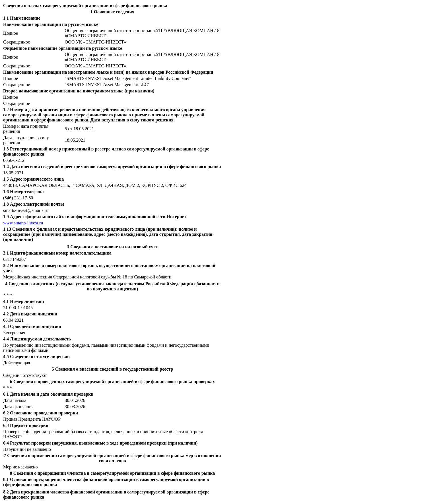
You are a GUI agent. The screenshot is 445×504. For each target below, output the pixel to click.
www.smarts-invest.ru (23, 223)
